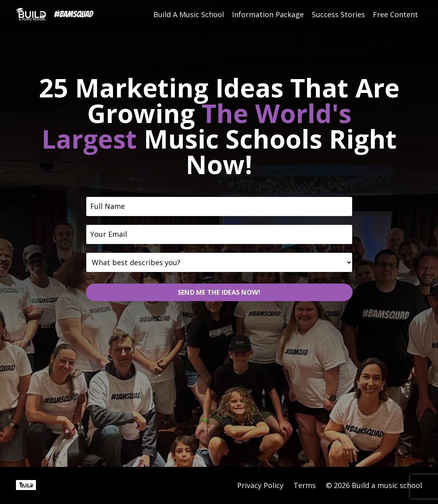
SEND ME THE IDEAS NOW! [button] (219, 292)
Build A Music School (189, 15)
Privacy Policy (260, 485)
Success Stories (338, 15)
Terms (305, 485)
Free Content (395, 15)
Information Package (268, 15)
